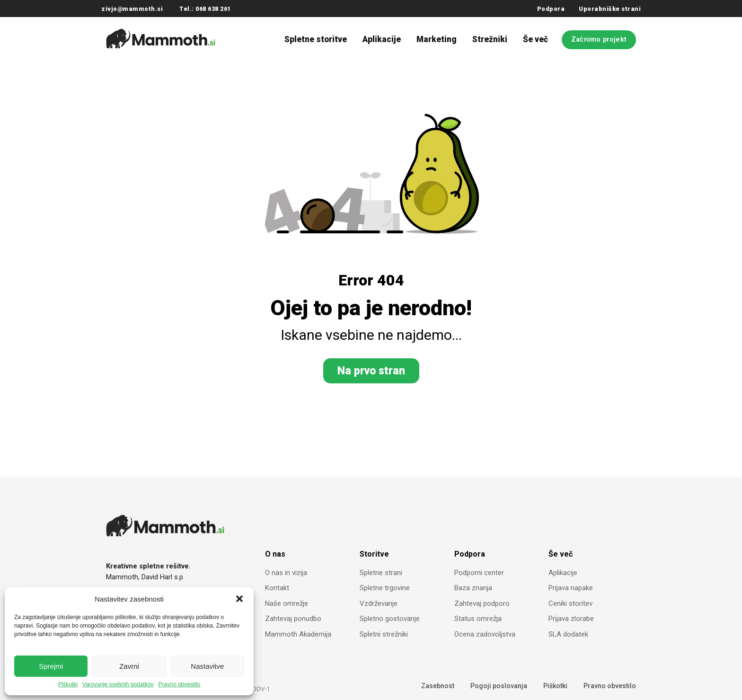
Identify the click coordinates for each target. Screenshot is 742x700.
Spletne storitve (316, 39)
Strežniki (490, 39)
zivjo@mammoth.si (132, 9)
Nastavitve (207, 666)
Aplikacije (382, 39)
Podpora (551, 9)
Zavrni (129, 666)
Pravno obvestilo (180, 685)
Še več (535, 39)
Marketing (437, 39)
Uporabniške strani (610, 9)
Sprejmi (51, 666)
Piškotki (68, 685)
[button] (239, 599)
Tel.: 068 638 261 (205, 9)
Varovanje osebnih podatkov (118, 685)
